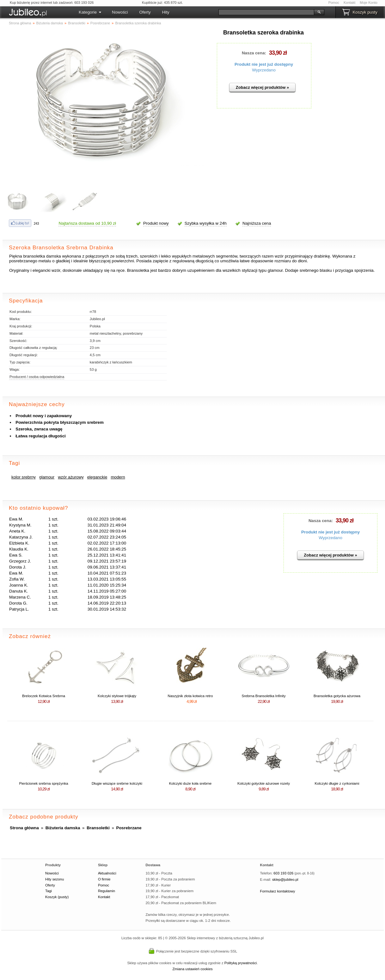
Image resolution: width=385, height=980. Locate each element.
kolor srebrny (24, 477)
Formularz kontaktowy (278, 891)
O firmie (104, 879)
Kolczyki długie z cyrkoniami (337, 783)
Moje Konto (369, 3)
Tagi (49, 891)
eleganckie (97, 477)
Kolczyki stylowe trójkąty (117, 696)
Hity (166, 12)
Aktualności (107, 873)
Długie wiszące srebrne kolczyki (117, 783)
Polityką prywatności (241, 963)
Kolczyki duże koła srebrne (190, 783)
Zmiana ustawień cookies (192, 969)
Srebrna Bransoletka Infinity (263, 696)
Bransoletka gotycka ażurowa (337, 696)
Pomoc (334, 3)
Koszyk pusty (365, 12)
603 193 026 (283, 873)
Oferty (145, 12)
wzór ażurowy (71, 477)
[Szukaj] (266, 12)
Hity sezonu (55, 879)
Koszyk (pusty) (57, 897)
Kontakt (349, 3)
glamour (47, 477)
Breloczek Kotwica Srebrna (44, 696)
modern (118, 477)
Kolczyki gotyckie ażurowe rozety (264, 783)
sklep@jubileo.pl (285, 880)
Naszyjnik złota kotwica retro (190, 696)
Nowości (120, 12)
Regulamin (107, 891)
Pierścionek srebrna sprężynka (44, 783)
